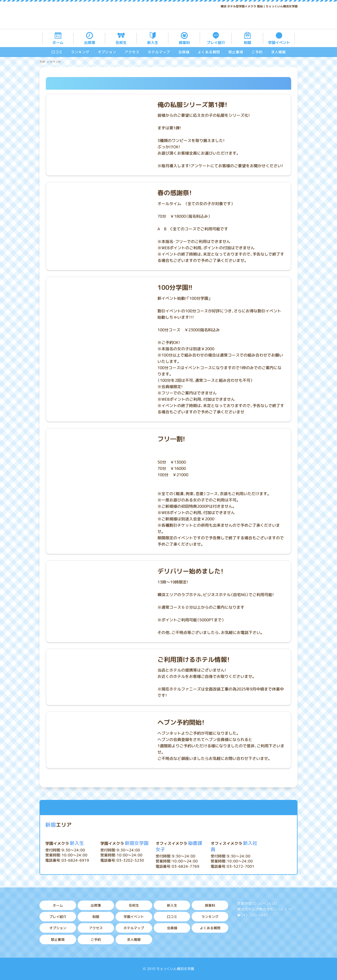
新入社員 (234, 846)
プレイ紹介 (216, 42)
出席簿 (90, 42)
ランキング (80, 52)
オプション (107, 52)
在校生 (121, 42)
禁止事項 (236, 52)
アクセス (132, 52)
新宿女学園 (124, 843)
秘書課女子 (179, 846)
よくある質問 (209, 52)
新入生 (153, 42)
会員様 (184, 52)
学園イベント (279, 42)
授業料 (184, 42)
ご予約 (257, 52)
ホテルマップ (159, 52)
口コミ (57, 52)
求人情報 (278, 52)
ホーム (58, 42)
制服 (247, 42)
